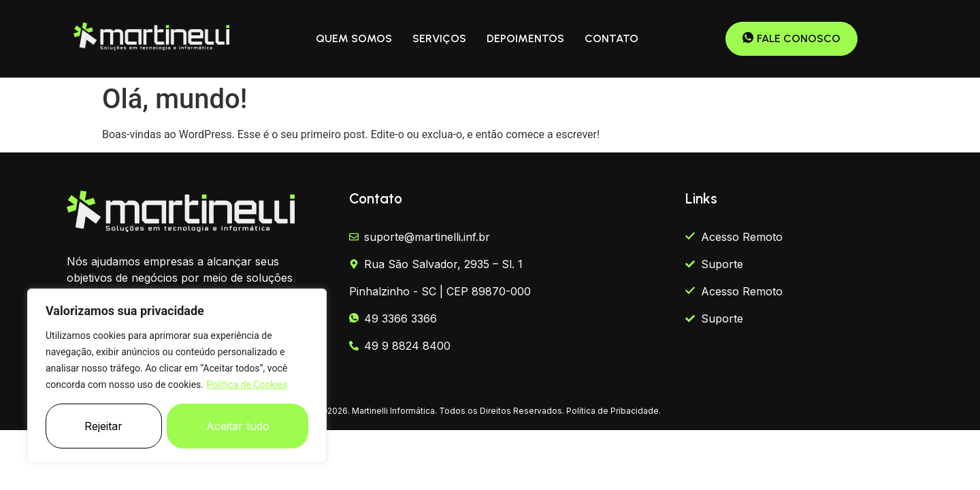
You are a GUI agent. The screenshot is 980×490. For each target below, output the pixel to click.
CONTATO (611, 38)
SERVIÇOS (439, 38)
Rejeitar (103, 426)
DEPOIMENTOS (525, 38)
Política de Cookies (247, 385)
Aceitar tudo (238, 426)
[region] (177, 376)
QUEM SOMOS (354, 38)
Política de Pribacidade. (614, 411)
